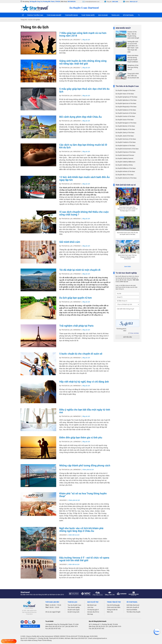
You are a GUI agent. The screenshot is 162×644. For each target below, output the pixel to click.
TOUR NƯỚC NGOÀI (71, 15)
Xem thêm (128, 267)
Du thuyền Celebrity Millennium (125, 162)
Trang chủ (23, 15)
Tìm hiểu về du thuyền (133, 612)
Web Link (110, 612)
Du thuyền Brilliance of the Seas (126, 168)
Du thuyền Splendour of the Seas (126, 100)
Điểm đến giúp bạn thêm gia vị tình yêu (81, 438)
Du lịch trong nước (74, 612)
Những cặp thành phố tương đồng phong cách (85, 466)
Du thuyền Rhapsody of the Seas (126, 107)
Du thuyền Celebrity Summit (124, 158)
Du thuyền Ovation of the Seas (125, 116)
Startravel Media (132, 610)
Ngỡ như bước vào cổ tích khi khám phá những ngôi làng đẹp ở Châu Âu (81, 530)
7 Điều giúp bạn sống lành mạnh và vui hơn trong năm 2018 (83, 34)
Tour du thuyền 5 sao (74, 605)
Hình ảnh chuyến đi (133, 607)
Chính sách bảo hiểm (114, 607)
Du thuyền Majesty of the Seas (125, 129)
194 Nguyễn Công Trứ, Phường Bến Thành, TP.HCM (45, 2)
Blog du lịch (86, 40)
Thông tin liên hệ (112, 610)
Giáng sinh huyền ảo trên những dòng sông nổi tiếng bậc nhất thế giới (83, 62)
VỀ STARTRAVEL (128, 15)
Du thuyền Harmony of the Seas (126, 139)
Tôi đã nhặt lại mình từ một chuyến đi (80, 270)
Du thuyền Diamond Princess (125, 155)
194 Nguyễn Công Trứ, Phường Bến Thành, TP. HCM (62, 624)
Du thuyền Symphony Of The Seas (126, 97)
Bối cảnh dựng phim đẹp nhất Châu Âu (80, 117)
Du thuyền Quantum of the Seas (126, 113)
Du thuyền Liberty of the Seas (125, 133)
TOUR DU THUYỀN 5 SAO (35, 15)
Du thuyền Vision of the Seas (125, 94)
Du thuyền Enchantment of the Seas (127, 149)
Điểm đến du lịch (74, 535)
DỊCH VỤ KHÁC (103, 15)
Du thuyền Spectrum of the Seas (126, 103)
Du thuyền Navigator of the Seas (126, 123)
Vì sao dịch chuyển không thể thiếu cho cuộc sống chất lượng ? (84, 213)
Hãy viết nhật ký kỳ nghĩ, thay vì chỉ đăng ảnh (84, 382)
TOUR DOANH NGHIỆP (54, 15)
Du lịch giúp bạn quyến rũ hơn (76, 298)
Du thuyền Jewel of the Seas (125, 136)
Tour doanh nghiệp (74, 607)
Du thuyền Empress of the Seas (126, 152)
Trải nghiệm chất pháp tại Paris (76, 326)
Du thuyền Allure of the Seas (125, 175)
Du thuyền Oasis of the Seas (125, 120)
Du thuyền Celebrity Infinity (124, 165)
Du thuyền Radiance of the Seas (126, 110)
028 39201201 (72, 2)
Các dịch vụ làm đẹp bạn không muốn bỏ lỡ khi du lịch (83, 146)
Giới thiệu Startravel (133, 605)
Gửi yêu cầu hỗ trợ (93, 612)
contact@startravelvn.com (92, 2)
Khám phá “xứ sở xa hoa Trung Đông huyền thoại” (83, 495)
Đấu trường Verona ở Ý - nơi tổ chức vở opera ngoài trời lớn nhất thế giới (84, 559)
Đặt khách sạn (92, 605)
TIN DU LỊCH (115, 15)
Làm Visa (90, 607)
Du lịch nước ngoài (74, 610)
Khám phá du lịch (88, 470)
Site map (90, 614)
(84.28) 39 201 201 (59, 626)
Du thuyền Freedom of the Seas (126, 142)
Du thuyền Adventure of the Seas (126, 178)
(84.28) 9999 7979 (72, 626)
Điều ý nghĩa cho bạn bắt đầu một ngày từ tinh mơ (85, 411)
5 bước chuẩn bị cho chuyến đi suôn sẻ (81, 354)
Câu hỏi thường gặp (113, 605)
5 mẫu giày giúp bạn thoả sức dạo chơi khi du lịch (84, 90)
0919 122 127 (134, 2)
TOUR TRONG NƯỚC (88, 15)
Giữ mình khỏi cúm (70, 242)
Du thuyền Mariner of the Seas (125, 126)
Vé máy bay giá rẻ (93, 610)
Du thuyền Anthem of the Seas (125, 171)
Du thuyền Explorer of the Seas (125, 146)
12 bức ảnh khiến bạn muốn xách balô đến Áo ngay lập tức (85, 178)
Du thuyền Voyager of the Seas (125, 90)
